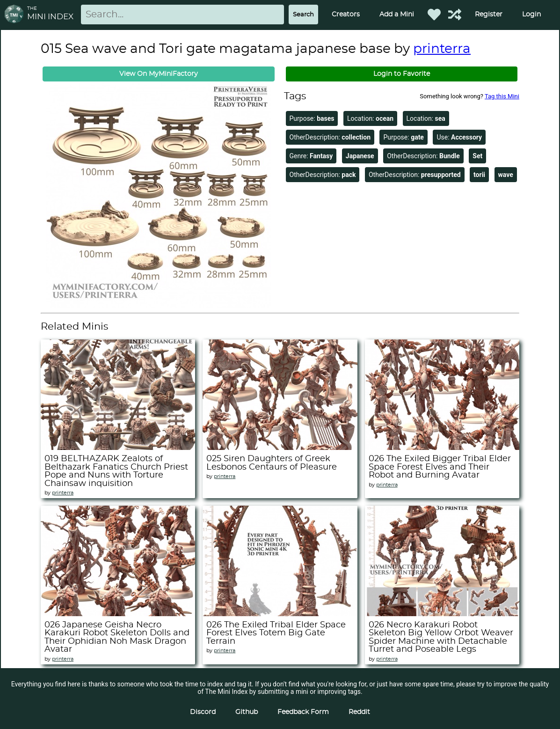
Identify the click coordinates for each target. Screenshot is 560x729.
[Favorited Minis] (434, 15)
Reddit (359, 712)
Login (531, 15)
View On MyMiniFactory (159, 74)
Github (247, 712)
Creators (346, 15)
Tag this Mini (502, 96)
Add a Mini (397, 15)
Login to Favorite (402, 74)
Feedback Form (303, 712)
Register (489, 15)
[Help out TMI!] (455, 15)
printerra (442, 49)
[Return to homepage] (16, 15)
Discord (203, 712)
